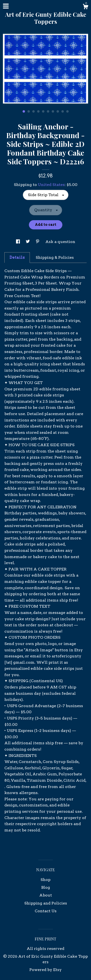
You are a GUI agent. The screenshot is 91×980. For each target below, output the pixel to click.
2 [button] (29, 111)
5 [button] (43, 111)
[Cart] (85, 7)
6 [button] (48, 111)
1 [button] (24, 111)
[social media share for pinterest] (38, 242)
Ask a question (60, 242)
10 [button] (67, 111)
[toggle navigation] (6, 6)
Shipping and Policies (46, 903)
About (46, 895)
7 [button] (53, 111)
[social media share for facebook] (18, 242)
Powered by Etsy (45, 970)
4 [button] (38, 111)
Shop (45, 880)
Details (17, 257)
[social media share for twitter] (28, 242)
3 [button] (33, 111)
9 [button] (63, 111)
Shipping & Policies (55, 257)
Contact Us (46, 911)
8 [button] (58, 111)
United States (51, 185)
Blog (46, 887)
